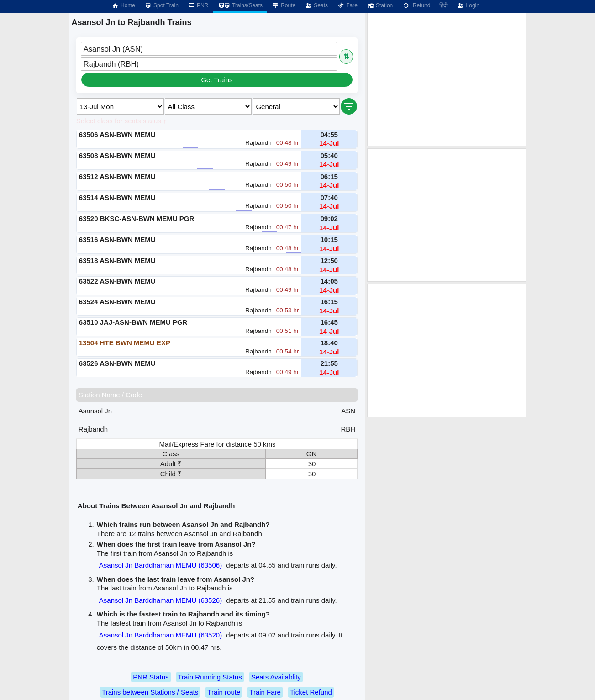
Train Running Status (210, 677)
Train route (224, 692)
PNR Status (151, 677)
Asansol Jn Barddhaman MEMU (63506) (161, 565)
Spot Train (161, 5)
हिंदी (443, 5)
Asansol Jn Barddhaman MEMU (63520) (161, 635)
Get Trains (217, 80)
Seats (316, 5)
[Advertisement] (447, 79)
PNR (198, 5)
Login (468, 5)
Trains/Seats (240, 5)
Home (123, 5)
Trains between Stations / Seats (150, 692)
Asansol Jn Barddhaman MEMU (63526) (161, 600)
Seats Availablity (276, 677)
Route (284, 5)
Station (380, 5)
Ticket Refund (311, 692)
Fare (347, 5)
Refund (416, 5)
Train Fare (265, 692)
